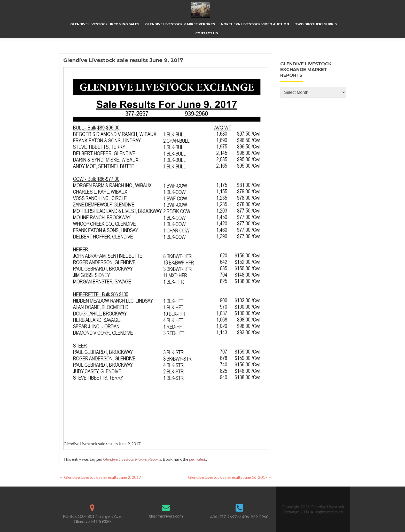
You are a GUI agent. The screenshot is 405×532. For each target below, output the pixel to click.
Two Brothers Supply (316, 24)
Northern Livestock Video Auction (255, 24)
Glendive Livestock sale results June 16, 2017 (230, 477)
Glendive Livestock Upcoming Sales (105, 24)
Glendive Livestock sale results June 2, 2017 (100, 477)
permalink (198, 459)
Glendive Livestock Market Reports (180, 24)
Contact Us (207, 33)
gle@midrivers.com (166, 516)
